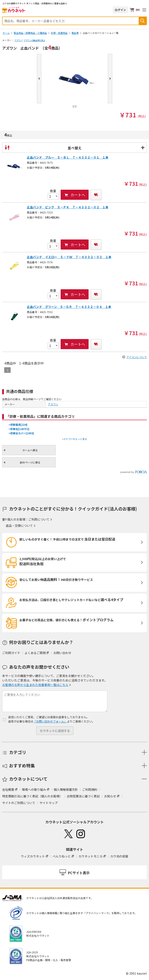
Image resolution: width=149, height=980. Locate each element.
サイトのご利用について (19, 803)
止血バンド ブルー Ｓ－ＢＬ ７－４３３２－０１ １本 (68, 157)
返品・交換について (19, 526)
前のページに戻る (30, 462)
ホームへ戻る (30, 450)
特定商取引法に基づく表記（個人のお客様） (32, 796)
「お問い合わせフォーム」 (50, 721)
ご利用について (39, 519)
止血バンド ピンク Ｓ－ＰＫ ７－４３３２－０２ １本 (68, 207)
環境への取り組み (34, 789)
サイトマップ (49, 803)
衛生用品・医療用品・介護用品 (30, 33)
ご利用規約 (90, 789)
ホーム (6, 33)
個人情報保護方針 (66, 789)
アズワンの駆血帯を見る (34, 40)
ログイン (120, 10)
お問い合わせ (62, 653)
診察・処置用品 (59, 33)
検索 (143, 21)
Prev (39, 79)
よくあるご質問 (35, 653)
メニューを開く (144, 10)
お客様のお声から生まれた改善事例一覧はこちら (35, 685)
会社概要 (8, 789)
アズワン (18, 40)
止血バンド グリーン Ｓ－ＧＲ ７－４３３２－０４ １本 (69, 307)
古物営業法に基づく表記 (83, 796)
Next (110, 79)
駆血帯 (75, 33)
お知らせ (110, 796)
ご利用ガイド (11, 653)
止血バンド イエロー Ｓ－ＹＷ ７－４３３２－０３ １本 (69, 257)
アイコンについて (137, 357)
